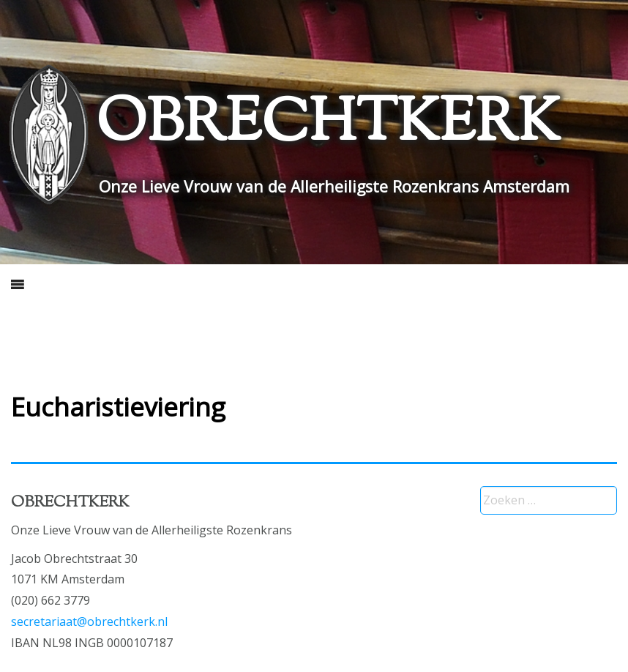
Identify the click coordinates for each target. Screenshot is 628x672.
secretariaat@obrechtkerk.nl (89, 621)
